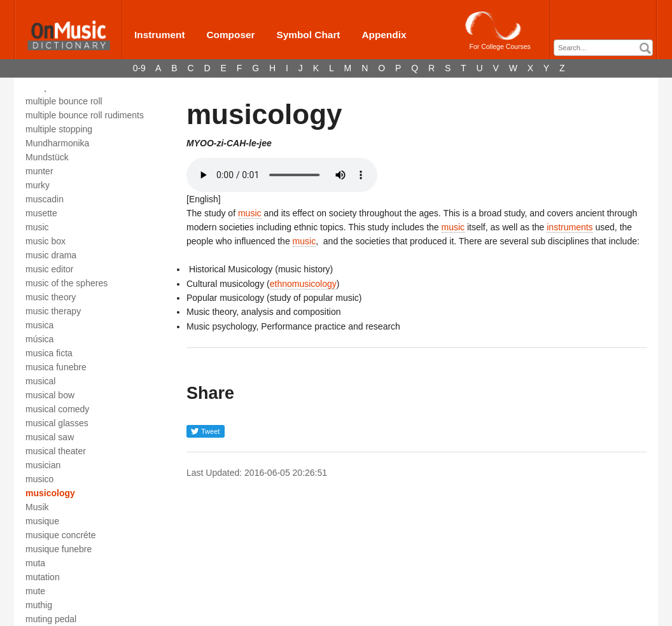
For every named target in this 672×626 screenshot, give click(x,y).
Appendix (384, 35)
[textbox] (606, 48)
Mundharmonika (57, 143)
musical (40, 381)
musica (39, 325)
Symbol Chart (308, 35)
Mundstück (47, 157)
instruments (570, 227)
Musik (37, 507)
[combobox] (603, 48)
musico (39, 479)
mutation (43, 577)
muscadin (45, 199)
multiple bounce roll (64, 101)
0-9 (139, 68)
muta (35, 563)
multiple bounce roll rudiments (85, 115)
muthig (39, 605)
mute (35, 591)
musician (43, 465)
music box (45, 241)
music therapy (53, 311)
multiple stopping (59, 129)
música (39, 339)
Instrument (160, 35)
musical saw (50, 437)
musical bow (50, 395)
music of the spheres (66, 283)
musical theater (56, 451)
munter (39, 171)
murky (38, 185)
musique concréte (61, 535)
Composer (230, 35)
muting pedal (51, 619)
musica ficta (49, 353)
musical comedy (57, 409)
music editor (49, 269)
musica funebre (56, 367)
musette (41, 213)
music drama (51, 255)
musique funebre (59, 549)
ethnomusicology (303, 284)
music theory (51, 297)
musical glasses (57, 423)
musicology (50, 493)
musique (42, 521)
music (37, 227)
